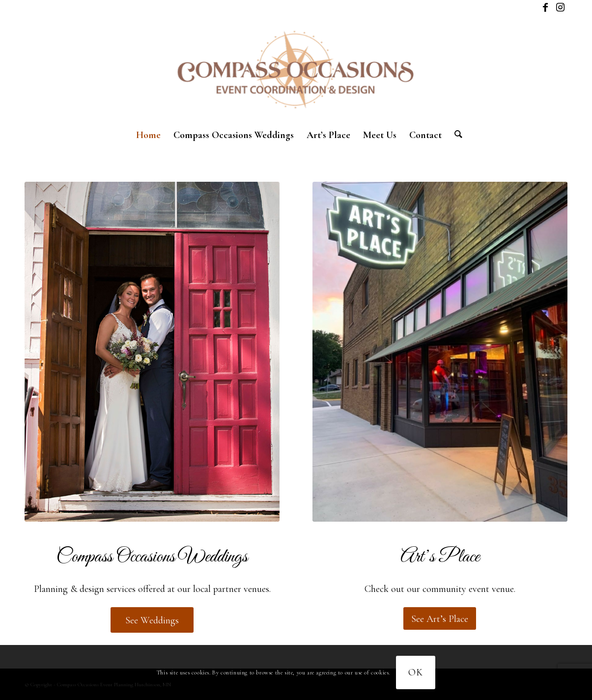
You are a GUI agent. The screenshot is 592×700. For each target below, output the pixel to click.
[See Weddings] (152, 620)
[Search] (455, 135)
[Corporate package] (440, 352)
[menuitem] (148, 135)
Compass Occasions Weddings (152, 557)
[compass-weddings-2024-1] (152, 352)
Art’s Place (440, 557)
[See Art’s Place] (440, 618)
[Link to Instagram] (560, 7)
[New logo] (296, 69)
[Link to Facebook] (545, 7)
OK (416, 672)
